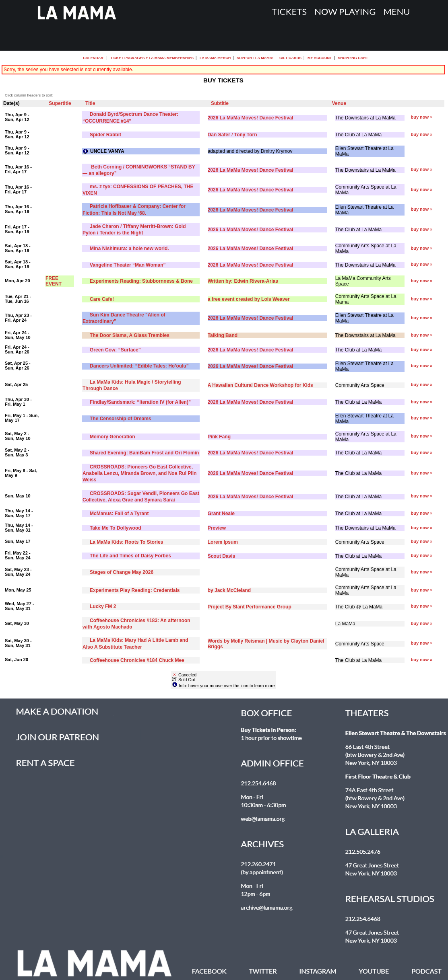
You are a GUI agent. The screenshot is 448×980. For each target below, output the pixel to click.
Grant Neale (221, 514)
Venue (339, 103)
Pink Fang (219, 437)
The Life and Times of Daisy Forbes (130, 556)
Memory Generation (113, 437)
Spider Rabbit (105, 135)
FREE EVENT (54, 281)
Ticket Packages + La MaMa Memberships (152, 58)
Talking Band (223, 335)
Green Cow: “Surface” (115, 350)
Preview (217, 528)
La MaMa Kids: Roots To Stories (126, 542)
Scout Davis (222, 556)
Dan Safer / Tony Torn (232, 135)
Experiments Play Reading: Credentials (135, 590)
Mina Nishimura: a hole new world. (129, 249)
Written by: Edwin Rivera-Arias (243, 281)
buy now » (422, 117)
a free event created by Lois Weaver (249, 299)
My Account (319, 58)
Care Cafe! (102, 299)
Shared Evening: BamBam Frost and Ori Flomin (144, 453)
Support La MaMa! (255, 58)
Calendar (93, 58)
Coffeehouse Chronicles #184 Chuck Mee (137, 660)
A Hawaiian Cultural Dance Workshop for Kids (260, 385)
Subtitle (220, 103)
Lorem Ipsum (223, 542)
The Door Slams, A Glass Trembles (130, 335)
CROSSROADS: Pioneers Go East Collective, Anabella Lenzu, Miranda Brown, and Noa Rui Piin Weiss (139, 473)
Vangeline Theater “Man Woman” (128, 265)
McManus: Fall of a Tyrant (119, 514)
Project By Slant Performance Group (250, 607)
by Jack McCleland (229, 590)
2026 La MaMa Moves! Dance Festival (251, 118)
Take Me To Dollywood (116, 528)
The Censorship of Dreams (121, 419)
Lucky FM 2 (103, 606)
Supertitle (60, 103)
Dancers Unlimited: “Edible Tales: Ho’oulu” (139, 366)
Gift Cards (290, 58)
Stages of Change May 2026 (122, 572)
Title (90, 103)
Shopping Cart (353, 58)
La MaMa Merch (215, 58)
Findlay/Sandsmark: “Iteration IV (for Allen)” (140, 402)
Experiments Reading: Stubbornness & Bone (141, 281)
